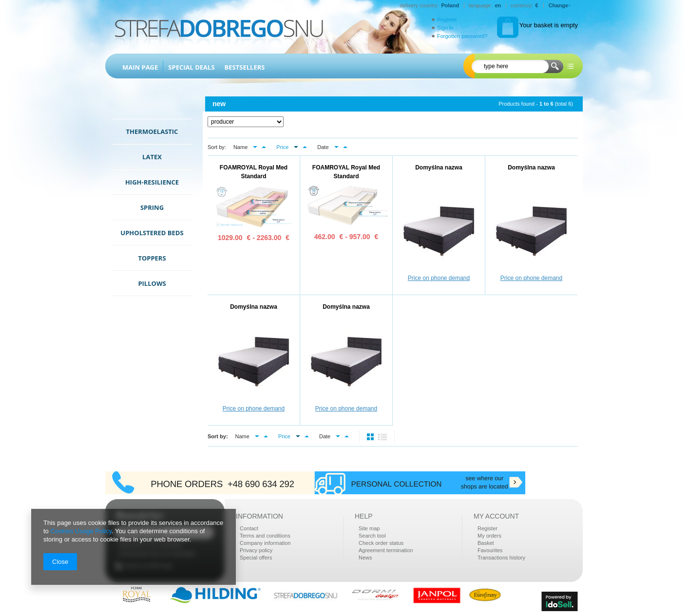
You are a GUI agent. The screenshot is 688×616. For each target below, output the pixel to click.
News (365, 558)
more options (570, 67)
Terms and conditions (265, 536)
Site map (369, 528)
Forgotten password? (459, 36)
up (264, 147)
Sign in (445, 28)
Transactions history (501, 558)
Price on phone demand (439, 278)
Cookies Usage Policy (81, 531)
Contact (249, 528)
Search (555, 67)
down (255, 147)
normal (371, 437)
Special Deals (191, 67)
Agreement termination (386, 550)
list (382, 437)
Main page (140, 67)
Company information (265, 543)
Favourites (490, 550)
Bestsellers (245, 67)
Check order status (381, 543)
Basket (486, 543)
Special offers (256, 558)
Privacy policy (256, 550)
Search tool (372, 536)
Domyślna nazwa (439, 168)
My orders (489, 536)
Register (447, 19)
